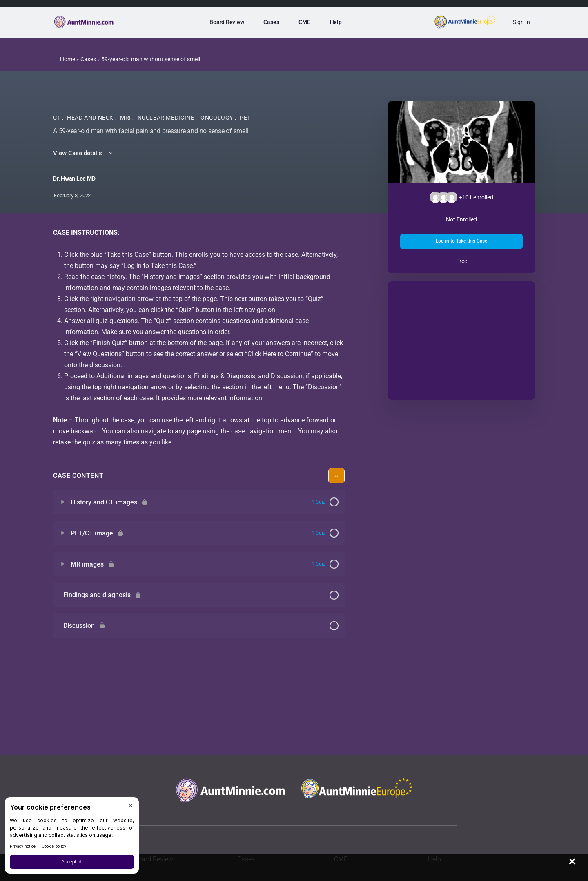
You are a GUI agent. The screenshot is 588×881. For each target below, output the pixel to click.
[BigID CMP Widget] (72, 838)
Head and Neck (91, 118)
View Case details (84, 153)
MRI (126, 118)
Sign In (521, 22)
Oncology (218, 118)
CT (58, 118)
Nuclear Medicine (167, 118)
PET (245, 118)
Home (68, 59)
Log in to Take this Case (461, 241)
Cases (88, 59)
